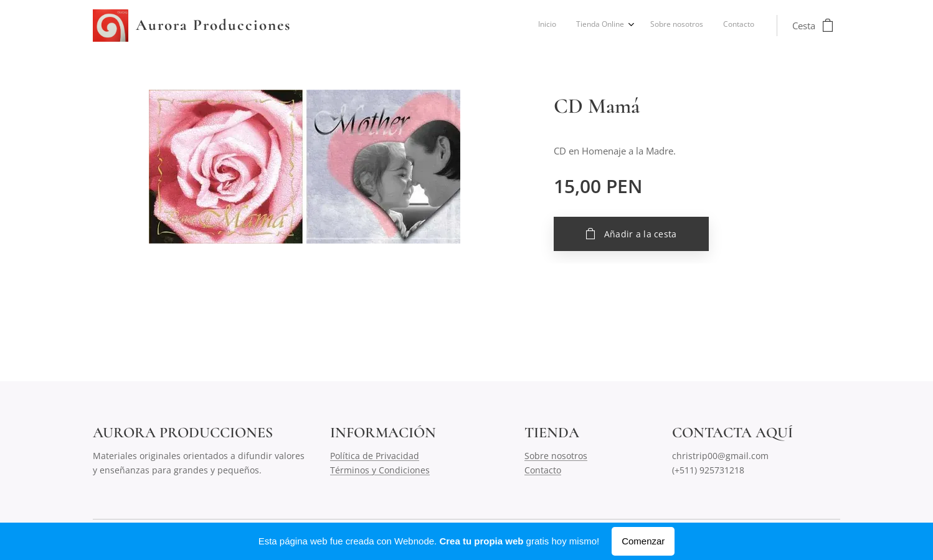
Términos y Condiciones (380, 470)
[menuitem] (692, 26)
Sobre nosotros (556, 456)
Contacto (543, 470)
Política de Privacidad (375, 456)
